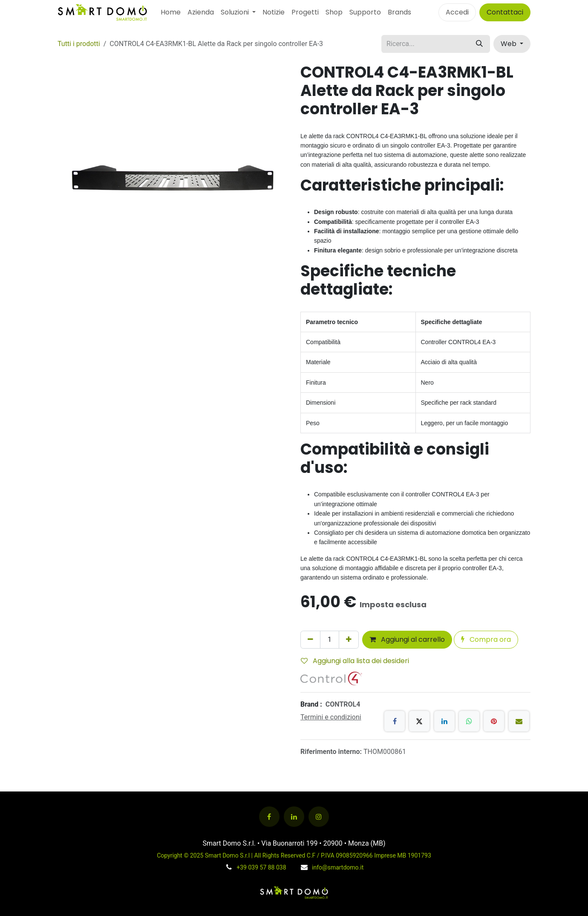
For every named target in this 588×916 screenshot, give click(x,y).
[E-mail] (519, 721)
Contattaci (505, 12)
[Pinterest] (494, 721)
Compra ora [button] (486, 639)
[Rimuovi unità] (310, 640)
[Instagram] (319, 817)
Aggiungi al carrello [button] (407, 639)
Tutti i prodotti (79, 44)
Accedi (457, 12)
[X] (419, 721)
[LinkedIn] (444, 721)
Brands (399, 12)
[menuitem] (171, 12)
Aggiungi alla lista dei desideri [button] (355, 661)
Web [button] (509, 44)
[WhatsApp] (469, 721)
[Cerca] (479, 44)
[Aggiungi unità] (349, 640)
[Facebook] (395, 721)
